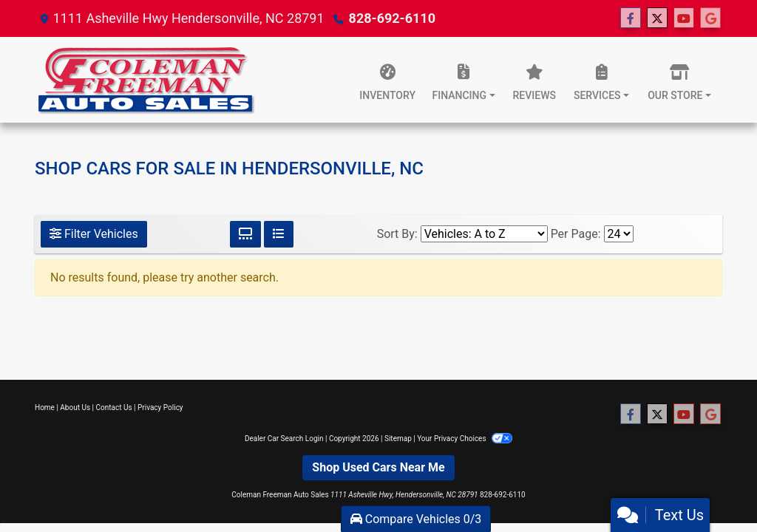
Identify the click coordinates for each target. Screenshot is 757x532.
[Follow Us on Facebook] (631, 18)
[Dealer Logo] (146, 80)
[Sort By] (484, 234)
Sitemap (398, 439)
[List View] (279, 234)
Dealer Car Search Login (284, 439)
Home (45, 407)
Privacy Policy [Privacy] (160, 407)
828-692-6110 (392, 18)
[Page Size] (619, 234)
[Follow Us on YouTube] (684, 18)
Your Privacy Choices (465, 439)
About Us (75, 407)
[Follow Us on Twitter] (657, 18)
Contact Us (114, 407)
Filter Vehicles (94, 234)
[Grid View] (245, 234)
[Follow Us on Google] (710, 18)
